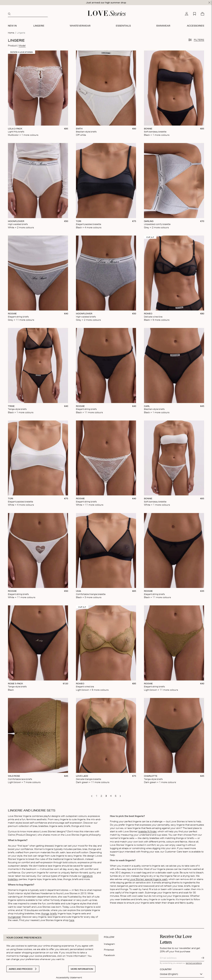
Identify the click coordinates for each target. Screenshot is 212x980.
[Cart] (202, 12)
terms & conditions (194, 961)
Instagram (109, 943)
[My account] (187, 12)
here (72, 919)
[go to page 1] (96, 794)
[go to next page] (120, 795)
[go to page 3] (106, 794)
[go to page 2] (101, 794)
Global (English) (169, 973)
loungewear (14, 915)
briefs (53, 912)
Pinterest (109, 948)
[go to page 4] (111, 794)
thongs (45, 912)
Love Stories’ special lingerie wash (149, 878)
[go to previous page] (92, 795)
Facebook (109, 954)
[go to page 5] (116, 794)
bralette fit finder (147, 830)
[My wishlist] (195, 12)
